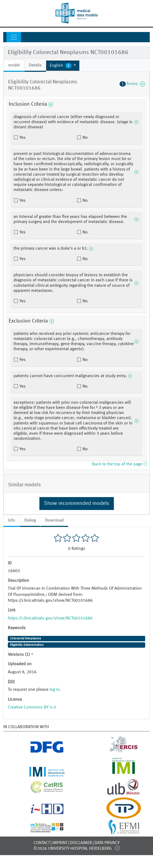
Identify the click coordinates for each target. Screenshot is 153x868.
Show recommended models (77, 504)
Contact (42, 843)
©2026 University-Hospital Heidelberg (73, 849)
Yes (22, 138)
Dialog (30, 520)
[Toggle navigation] (14, 37)
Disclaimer (81, 843)
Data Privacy (107, 843)
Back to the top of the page (120, 464)
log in (55, 690)
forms (132, 84)
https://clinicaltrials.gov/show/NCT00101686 (50, 618)
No (85, 138)
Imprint (60, 843)
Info (11, 520)
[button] (63, 66)
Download (54, 520)
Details (35, 65)
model (14, 65)
